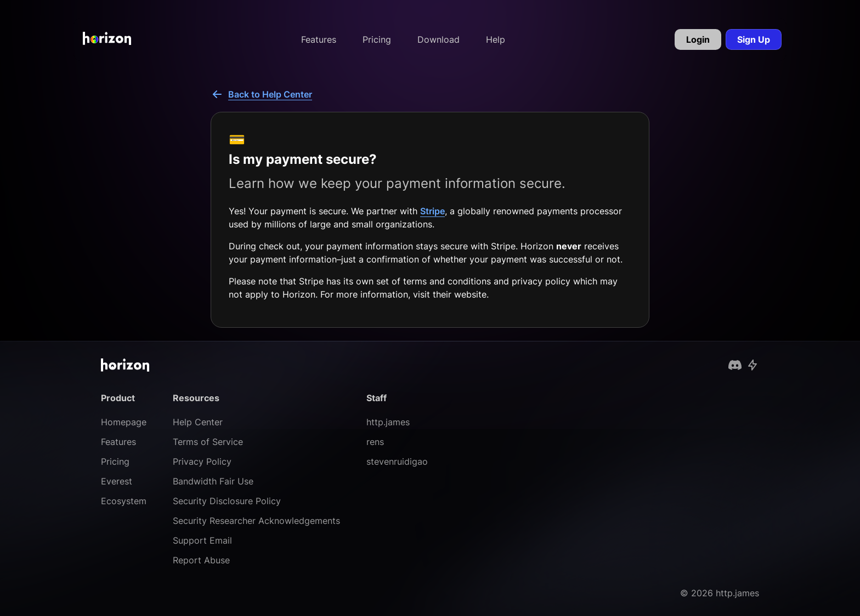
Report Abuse (201, 560)
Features (319, 39)
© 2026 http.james (720, 593)
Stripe (432, 211)
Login (698, 39)
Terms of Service (208, 442)
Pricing (377, 39)
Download (439, 39)
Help (496, 39)
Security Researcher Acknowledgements (256, 521)
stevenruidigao (397, 461)
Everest (117, 481)
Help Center (198, 422)
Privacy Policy (202, 461)
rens (375, 442)
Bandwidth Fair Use (213, 481)
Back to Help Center (261, 94)
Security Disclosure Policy (227, 501)
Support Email (202, 540)
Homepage (124, 422)
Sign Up (754, 39)
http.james (388, 422)
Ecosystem (124, 501)
